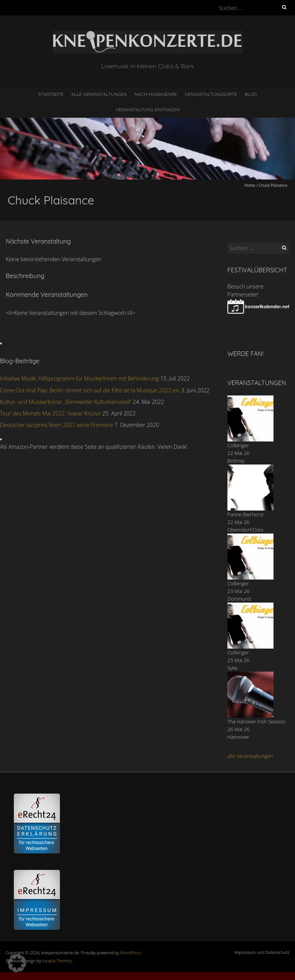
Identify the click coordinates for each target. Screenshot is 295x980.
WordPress (131, 953)
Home (250, 185)
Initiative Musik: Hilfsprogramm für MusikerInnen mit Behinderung (80, 378)
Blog (251, 94)
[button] (17, 963)
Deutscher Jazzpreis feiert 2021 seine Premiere (56, 425)
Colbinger (238, 445)
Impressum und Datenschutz (262, 952)
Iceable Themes (57, 961)
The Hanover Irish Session (256, 721)
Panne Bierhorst (245, 514)
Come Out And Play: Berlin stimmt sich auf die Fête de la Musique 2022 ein (90, 390)
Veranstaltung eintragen (148, 110)
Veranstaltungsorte (211, 94)
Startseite (51, 94)
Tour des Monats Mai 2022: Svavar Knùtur (51, 413)
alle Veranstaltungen (250, 756)
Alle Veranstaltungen (99, 94)
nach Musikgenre (156, 94)
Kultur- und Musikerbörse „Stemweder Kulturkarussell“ (66, 402)
